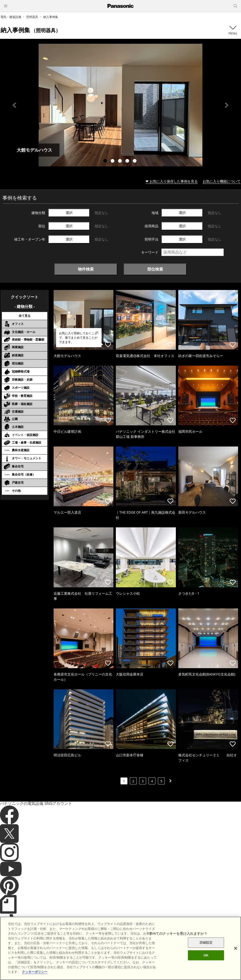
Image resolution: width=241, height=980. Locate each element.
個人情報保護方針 (132, 955)
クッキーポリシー (102, 955)
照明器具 (32, 17)
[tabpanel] (120, 105)
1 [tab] (106, 161)
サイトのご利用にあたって (67, 955)
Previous (14, 105)
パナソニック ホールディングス (171, 955)
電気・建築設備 (11, 17)
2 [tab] (113, 161)
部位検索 (155, 269)
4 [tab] (128, 161)
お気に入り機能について (222, 181)
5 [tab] (135, 161)
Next (227, 105)
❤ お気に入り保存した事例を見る (172, 181)
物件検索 (86, 269)
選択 (69, 213)
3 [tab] (120, 161)
